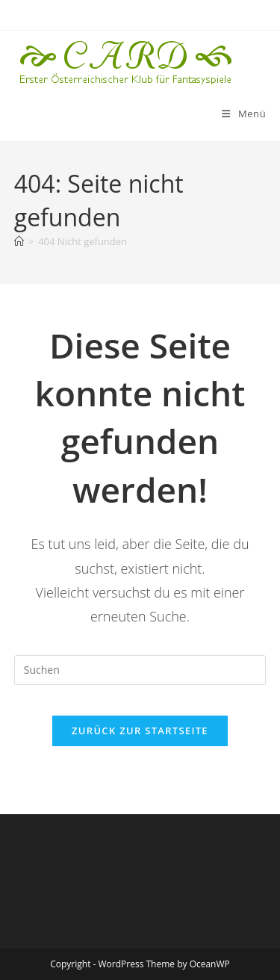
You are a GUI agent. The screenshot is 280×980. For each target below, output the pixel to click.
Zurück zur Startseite (140, 731)
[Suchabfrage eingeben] (140, 670)
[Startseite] (19, 241)
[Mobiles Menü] (244, 114)
